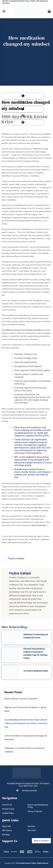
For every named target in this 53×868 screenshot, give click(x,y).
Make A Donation (41, 841)
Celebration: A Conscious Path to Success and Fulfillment (24, 750)
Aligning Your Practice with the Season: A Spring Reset (25, 709)
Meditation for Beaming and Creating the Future (36, 636)
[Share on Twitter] (23, 109)
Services (31, 826)
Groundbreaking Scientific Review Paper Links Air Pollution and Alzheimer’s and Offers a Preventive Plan (26, 723)
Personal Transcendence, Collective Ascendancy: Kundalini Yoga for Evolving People (35, 653)
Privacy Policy (8, 809)
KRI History (7, 830)
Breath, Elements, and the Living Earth (21, 699)
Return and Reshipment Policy (38, 806)
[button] (4, 11)
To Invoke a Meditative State (36, 671)
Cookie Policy (8, 813)
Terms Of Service (35, 811)
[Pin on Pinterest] (23, 122)
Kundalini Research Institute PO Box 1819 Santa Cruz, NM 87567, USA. (28, 785)
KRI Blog (6, 835)
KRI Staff (32, 830)
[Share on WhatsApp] (23, 96)
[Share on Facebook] (23, 103)
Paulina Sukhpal (16, 558)
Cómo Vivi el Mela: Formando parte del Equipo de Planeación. (26, 738)
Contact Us (7, 805)
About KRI (7, 826)
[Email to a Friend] (23, 116)
